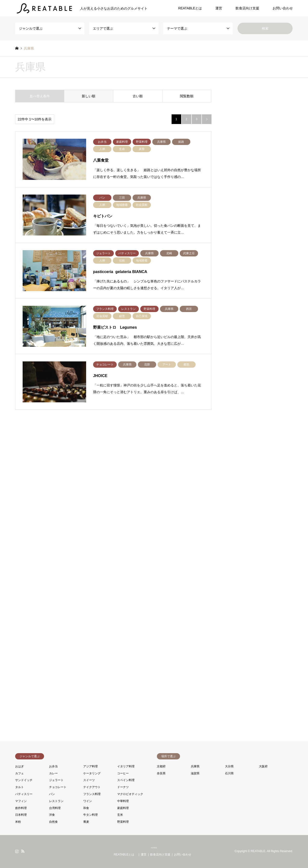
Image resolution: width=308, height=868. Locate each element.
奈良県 (161, 773)
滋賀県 (195, 773)
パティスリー (24, 794)
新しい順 (89, 96)
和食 (86, 808)
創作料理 (21, 808)
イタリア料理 (126, 766)
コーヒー (123, 773)
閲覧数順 (187, 96)
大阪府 (263, 766)
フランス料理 (92, 794)
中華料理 (123, 801)
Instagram (17, 851)
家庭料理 (123, 808)
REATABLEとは (192, 8)
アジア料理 (90, 766)
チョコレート (58, 787)
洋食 (52, 815)
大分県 (229, 766)
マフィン (21, 801)
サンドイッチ (24, 780)
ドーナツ (123, 787)
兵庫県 (195, 766)
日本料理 (21, 815)
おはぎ (19, 766)
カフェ (19, 773)
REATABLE (154, 848)
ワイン (88, 801)
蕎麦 (86, 822)
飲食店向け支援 (247, 8)
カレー (53, 773)
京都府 (161, 766)
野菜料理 (123, 822)
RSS (23, 851)
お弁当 (53, 766)
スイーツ (89, 780)
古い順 (138, 96)
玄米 (120, 815)
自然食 (53, 822)
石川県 (229, 773)
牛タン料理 (90, 815)
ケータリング (92, 773)
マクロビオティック (130, 794)
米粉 (18, 822)
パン (52, 794)
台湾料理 (55, 808)
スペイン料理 (126, 780)
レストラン (56, 801)
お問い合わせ (283, 8)
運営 (219, 8)
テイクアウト (92, 787)
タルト (19, 787)
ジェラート (56, 780)
